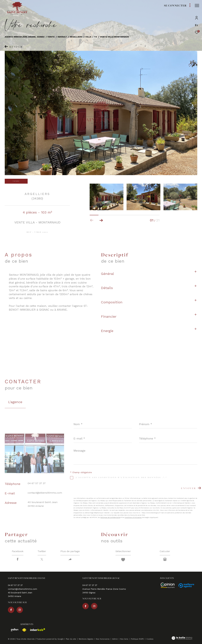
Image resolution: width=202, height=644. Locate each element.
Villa (88, 37)
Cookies (150, 639)
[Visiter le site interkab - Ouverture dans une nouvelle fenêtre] (36, 630)
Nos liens (125, 639)
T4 (95, 37)
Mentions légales (86, 639)
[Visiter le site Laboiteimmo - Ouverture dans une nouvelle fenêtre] (182, 638)
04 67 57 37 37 (37, 483)
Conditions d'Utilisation (133, 517)
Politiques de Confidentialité (110, 517)
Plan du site (71, 639)
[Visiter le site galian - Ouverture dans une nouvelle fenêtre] (13, 630)
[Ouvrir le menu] (197, 6)
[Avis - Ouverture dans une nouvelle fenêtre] (166, 585)
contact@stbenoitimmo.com (45, 493)
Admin (115, 639)
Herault (62, 37)
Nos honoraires (103, 639)
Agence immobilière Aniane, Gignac (25, 37)
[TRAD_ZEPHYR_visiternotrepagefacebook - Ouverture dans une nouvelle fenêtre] (11, 610)
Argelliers (76, 37)
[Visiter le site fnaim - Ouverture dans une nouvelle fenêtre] (23, 630)
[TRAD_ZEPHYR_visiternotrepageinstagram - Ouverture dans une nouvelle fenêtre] (20, 610)
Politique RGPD (137, 639)
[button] (101, 220)
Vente (51, 37)
